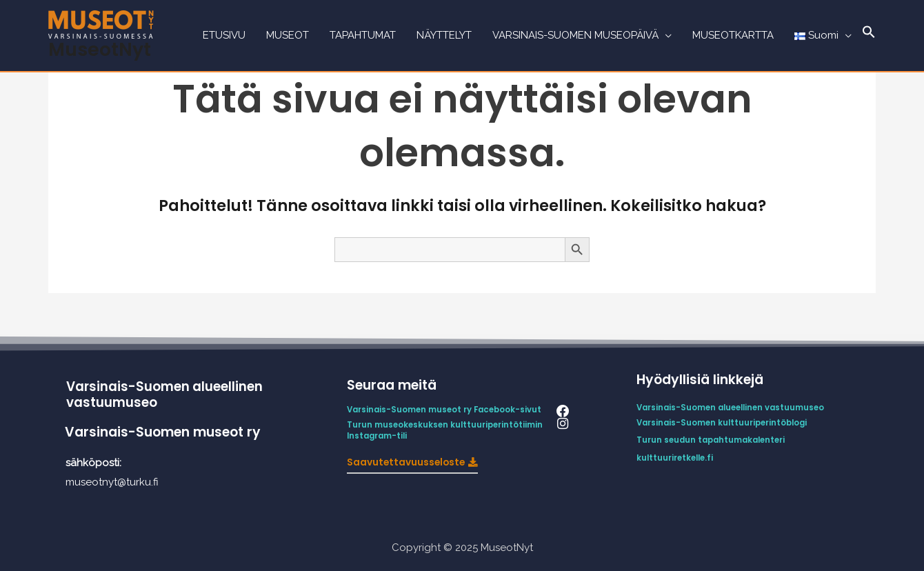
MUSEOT (288, 36)
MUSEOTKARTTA (733, 36)
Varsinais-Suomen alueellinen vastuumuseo (165, 394)
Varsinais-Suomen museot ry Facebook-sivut (447, 409)
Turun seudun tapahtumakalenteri (714, 439)
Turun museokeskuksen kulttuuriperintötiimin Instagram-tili (448, 430)
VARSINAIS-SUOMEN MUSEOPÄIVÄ (575, 36)
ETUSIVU (224, 36)
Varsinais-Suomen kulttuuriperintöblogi (725, 422)
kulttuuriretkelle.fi (677, 456)
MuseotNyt (100, 49)
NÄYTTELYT (444, 36)
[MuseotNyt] (101, 23)
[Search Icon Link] (869, 36)
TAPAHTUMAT (363, 36)
